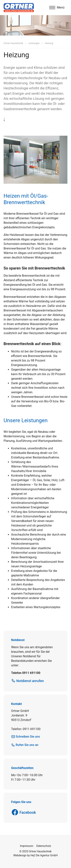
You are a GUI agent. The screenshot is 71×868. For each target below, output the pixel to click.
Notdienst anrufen (30, 681)
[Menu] (57, 8)
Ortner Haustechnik (13, 43)
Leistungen (34, 43)
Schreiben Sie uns (28, 737)
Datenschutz (44, 846)
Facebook (28, 812)
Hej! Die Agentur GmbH (44, 855)
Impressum (27, 846)
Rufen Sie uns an (27, 745)
